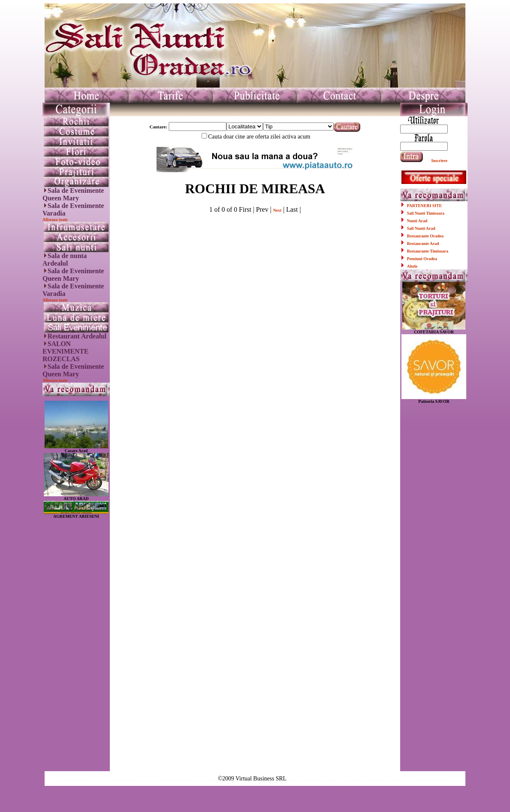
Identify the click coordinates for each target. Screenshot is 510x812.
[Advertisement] (76, 645)
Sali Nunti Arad (421, 228)
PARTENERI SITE (424, 206)
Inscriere (439, 161)
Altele (412, 266)
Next (277, 210)
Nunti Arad (417, 221)
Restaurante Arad (423, 244)
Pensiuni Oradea (422, 259)
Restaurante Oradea (425, 236)
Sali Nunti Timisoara (426, 213)
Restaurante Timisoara (428, 251)
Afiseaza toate (55, 220)
